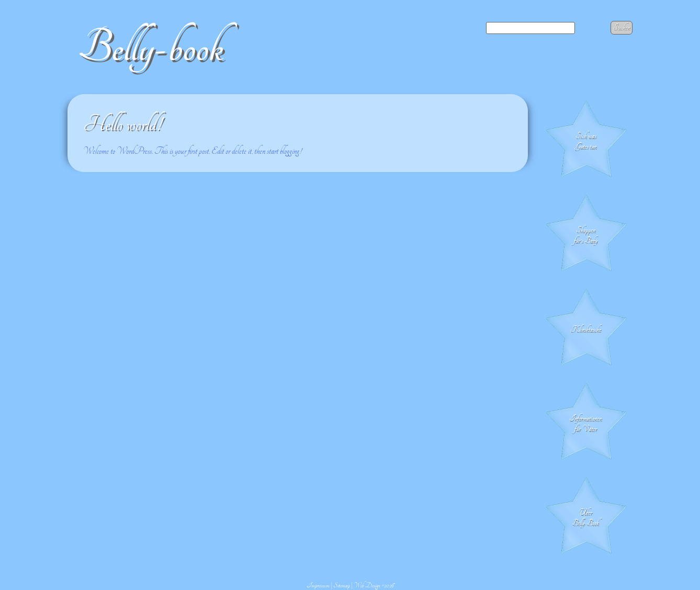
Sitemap (342, 585)
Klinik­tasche (586, 330)
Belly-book (151, 48)
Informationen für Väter (585, 424)
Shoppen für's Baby (586, 235)
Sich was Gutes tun (586, 141)
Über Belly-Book (585, 518)
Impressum (318, 585)
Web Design (367, 585)
